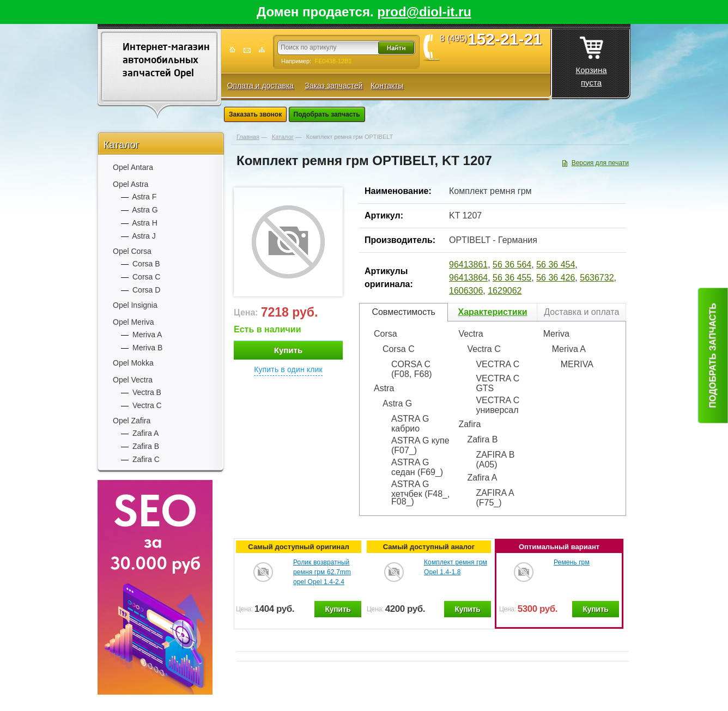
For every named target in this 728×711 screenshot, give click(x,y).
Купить (288, 350)
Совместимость (404, 312)
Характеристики (492, 312)
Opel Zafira (132, 421)
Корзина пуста (591, 58)
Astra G (145, 210)
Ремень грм (572, 562)
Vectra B (147, 392)
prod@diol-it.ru (424, 12)
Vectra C (147, 405)
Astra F (144, 197)
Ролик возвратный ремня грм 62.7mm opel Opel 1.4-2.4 (322, 572)
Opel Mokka (133, 363)
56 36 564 (512, 265)
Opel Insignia (135, 305)
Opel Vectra (133, 380)
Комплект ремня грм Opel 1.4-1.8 (456, 567)
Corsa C (146, 277)
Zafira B (146, 446)
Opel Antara (133, 167)
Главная (248, 137)
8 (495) (495, 39)
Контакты (387, 86)
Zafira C (146, 459)
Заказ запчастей (333, 86)
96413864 (468, 278)
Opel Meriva (133, 322)
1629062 (505, 291)
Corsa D (146, 290)
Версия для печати (600, 163)
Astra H (145, 223)
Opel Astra (131, 184)
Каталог (121, 145)
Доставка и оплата (581, 312)
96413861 (468, 265)
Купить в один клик (288, 369)
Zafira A (145, 433)
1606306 (466, 291)
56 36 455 (512, 278)
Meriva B (147, 348)
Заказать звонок (255, 114)
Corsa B (146, 264)
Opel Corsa (132, 251)
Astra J (144, 236)
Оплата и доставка (260, 86)
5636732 (597, 278)
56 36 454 (556, 265)
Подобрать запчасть (327, 114)
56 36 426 (556, 278)
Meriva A (147, 335)
